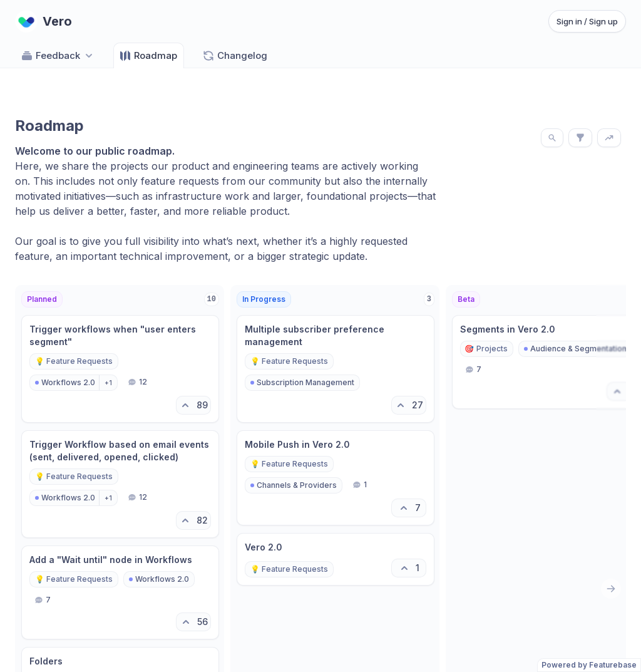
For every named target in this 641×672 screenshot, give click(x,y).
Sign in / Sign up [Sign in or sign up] (587, 21)
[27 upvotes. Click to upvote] (409, 405)
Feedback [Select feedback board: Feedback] (58, 56)
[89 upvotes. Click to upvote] (193, 405)
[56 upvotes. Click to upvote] (193, 622)
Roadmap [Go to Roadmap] (148, 56)
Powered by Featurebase (589, 665)
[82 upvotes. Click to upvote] (193, 520)
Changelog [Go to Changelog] (235, 56)
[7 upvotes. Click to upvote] (409, 508)
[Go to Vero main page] (44, 21)
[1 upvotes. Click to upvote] (409, 568)
